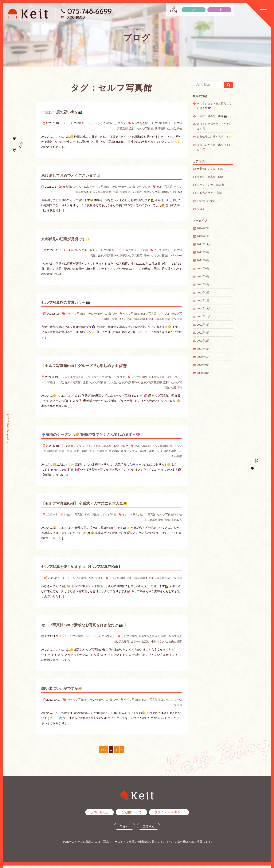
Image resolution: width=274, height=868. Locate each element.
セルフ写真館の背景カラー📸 (74, 301)
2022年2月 (203, 293)
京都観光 (121, 191)
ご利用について (131, 815)
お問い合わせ (100, 815)
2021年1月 (203, 349)
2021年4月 (203, 325)
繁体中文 (149, 829)
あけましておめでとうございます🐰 (82, 175)
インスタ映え (166, 249)
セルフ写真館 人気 (59, 381)
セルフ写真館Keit (166, 123)
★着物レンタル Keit (78, 186)
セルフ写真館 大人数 (115, 381)
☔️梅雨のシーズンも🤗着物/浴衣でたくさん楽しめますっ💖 (108, 433)
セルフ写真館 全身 (86, 381)
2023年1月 (203, 236)
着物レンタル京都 (170, 455)
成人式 (170, 128)
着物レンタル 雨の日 (149, 449)
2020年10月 (204, 357)
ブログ (126, 123)
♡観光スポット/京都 (138, 249)
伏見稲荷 (159, 128)
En (193, 10)
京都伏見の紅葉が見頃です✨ (74, 238)
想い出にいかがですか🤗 (69, 691)
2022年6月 (203, 268)
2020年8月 (203, 373)
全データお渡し (137, 644)
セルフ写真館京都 (95, 191)
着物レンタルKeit (171, 191)
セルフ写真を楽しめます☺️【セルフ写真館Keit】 (96, 564)
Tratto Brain (8, 451)
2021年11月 (204, 309)
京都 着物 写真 (96, 449)
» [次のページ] (122, 752)
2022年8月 (203, 260)
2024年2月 (203, 228)
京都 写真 (76, 449)
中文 (219, 10)
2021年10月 (204, 317)
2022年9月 (203, 252)
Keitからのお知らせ (108, 123)
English (124, 829)
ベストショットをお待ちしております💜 (214, 106)
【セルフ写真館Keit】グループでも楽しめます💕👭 (99, 365)
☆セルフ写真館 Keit (80, 123)
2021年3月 (203, 333)
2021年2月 (203, 341)
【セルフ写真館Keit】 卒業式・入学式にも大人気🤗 (99, 501)
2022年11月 (204, 244)
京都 (111, 191)
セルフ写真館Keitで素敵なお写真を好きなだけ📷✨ (99, 628)
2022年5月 (203, 276)
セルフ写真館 (145, 123)
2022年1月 (203, 301)
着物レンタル (150, 191)
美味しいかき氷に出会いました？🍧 (214, 147)
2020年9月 (203, 365)
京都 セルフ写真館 (139, 128)
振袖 (179, 128)
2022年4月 (203, 284)
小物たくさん (158, 644)
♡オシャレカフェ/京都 (211, 185)
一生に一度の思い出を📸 (69, 112)
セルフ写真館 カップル (159, 313)
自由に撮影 (175, 644)
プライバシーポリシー (169, 815)
